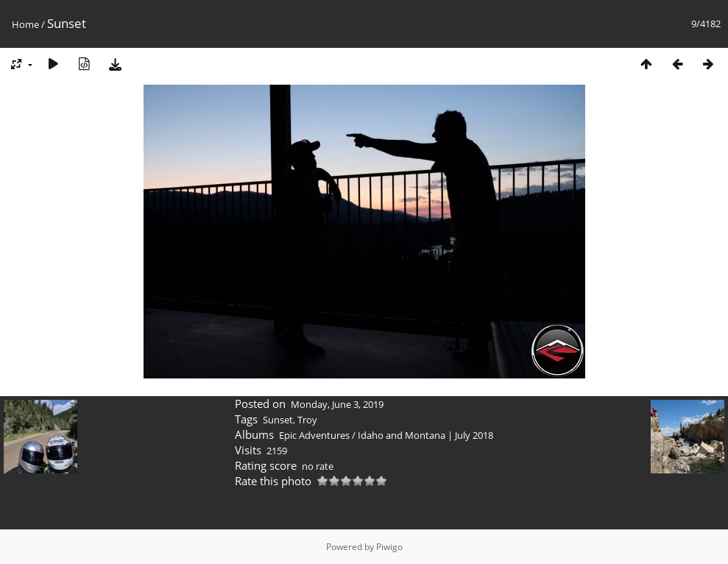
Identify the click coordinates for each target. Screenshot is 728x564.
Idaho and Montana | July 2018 (425, 435)
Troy (307, 420)
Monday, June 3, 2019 (337, 404)
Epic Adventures (314, 435)
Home (25, 24)
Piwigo (389, 547)
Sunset (278, 420)
